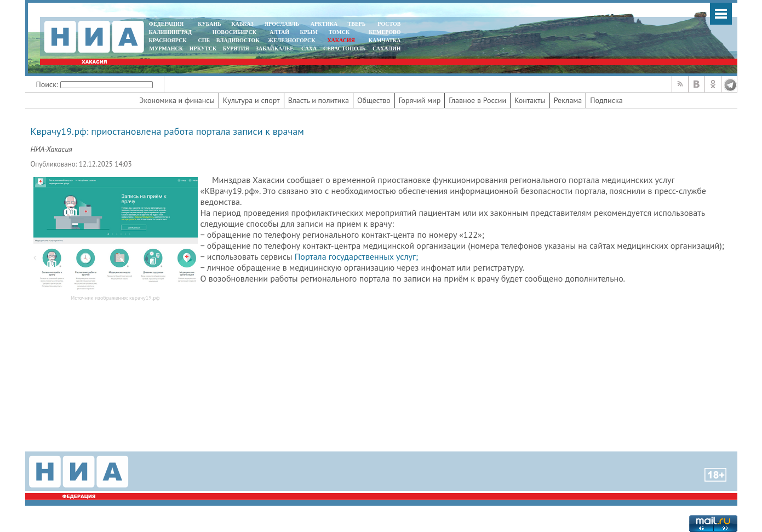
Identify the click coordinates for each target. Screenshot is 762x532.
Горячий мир (420, 100)
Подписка (606, 100)
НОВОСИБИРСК (234, 32)
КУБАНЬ (209, 24)
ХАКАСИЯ (340, 40)
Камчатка (384, 40)
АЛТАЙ (279, 32)
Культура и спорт (251, 100)
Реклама (568, 100)
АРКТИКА (324, 24)
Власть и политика (319, 100)
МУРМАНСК (166, 48)
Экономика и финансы (177, 100)
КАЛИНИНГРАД (170, 32)
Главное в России (477, 100)
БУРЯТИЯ (236, 48)
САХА (309, 48)
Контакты (530, 100)
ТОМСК (340, 32)
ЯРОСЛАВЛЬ (282, 24)
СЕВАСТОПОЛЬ (344, 48)
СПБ (204, 40)
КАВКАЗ (242, 24)
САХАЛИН (386, 48)
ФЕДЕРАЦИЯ (167, 24)
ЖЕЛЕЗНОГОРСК (291, 40)
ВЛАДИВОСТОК (238, 40)
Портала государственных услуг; (356, 256)
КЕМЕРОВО (385, 32)
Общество (374, 100)
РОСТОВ (389, 24)
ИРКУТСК (203, 48)
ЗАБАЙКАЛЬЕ (276, 48)
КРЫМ (309, 32)
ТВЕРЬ (357, 24)
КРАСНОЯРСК (168, 40)
